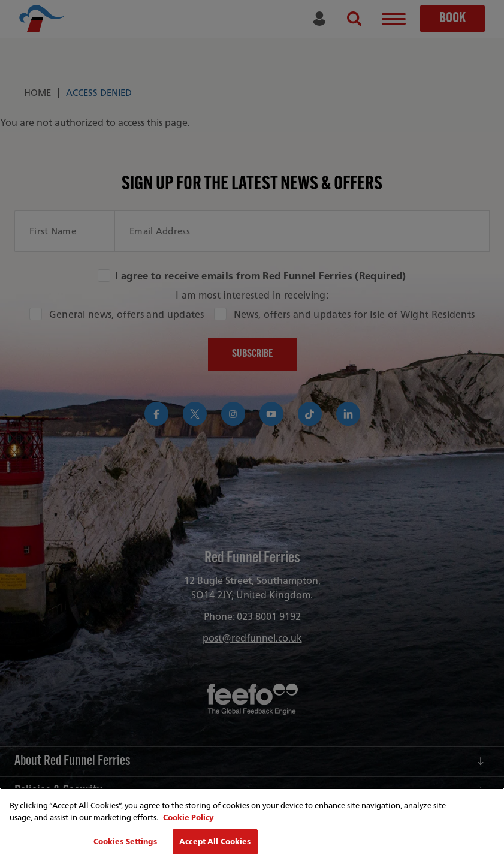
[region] (252, 826)
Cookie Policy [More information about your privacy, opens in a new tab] (188, 818)
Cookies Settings (125, 842)
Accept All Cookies (215, 842)
